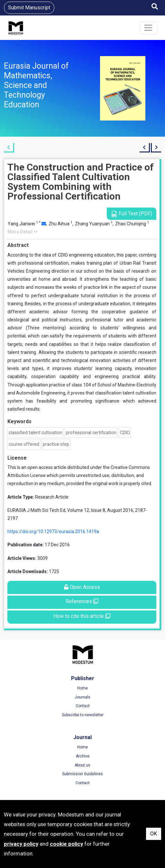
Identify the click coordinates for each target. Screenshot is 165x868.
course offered (24, 444)
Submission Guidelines (82, 774)
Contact (83, 706)
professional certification (91, 433)
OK (154, 834)
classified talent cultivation (36, 433)
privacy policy (21, 844)
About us (82, 765)
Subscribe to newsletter (83, 715)
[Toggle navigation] (148, 28)
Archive (83, 756)
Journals (82, 697)
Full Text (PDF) (132, 214)
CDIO (125, 433)
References (82, 601)
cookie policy (66, 844)
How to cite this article (82, 616)
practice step (56, 444)
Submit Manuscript (29, 8)
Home (82, 688)
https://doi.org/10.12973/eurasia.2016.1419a (53, 532)
